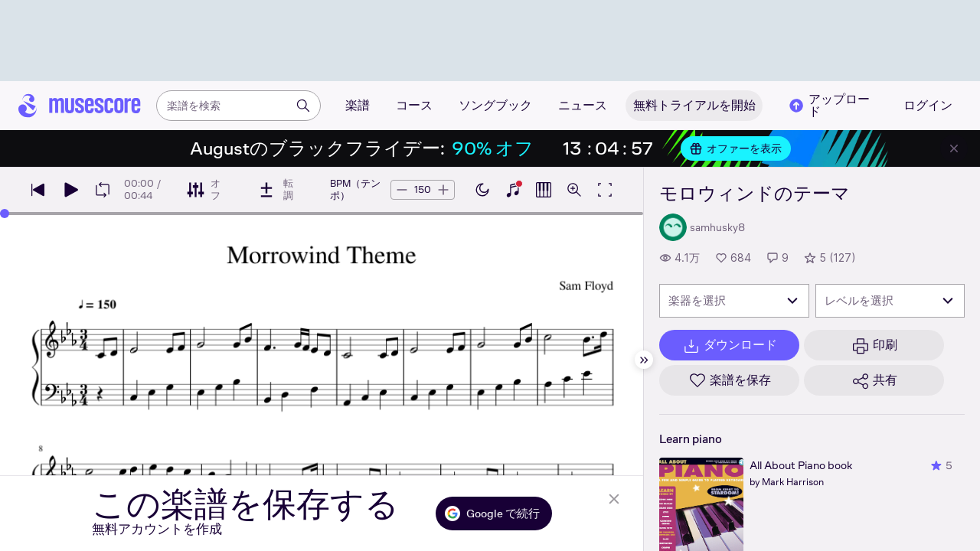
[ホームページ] (80, 106)
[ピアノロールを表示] (544, 190)
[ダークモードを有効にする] (482, 190)
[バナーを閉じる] (954, 148)
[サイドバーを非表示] (644, 360)
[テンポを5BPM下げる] (402, 190)
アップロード (828, 106)
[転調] (276, 190)
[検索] (303, 106)
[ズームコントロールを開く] (574, 190)
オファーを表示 (736, 148)
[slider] (5, 214)
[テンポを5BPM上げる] (443, 190)
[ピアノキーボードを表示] (513, 190)
